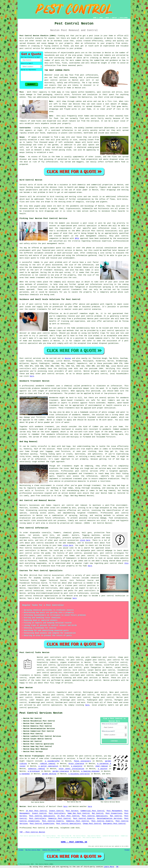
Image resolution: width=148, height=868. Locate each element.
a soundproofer (52, 761)
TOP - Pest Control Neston (32, 832)
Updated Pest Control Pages (51, 850)
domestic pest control (107, 675)
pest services (91, 678)
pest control (86, 38)
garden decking (49, 774)
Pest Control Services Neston (41, 713)
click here (85, 540)
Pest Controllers (57, 813)
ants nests (91, 118)
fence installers (82, 761)
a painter (103, 769)
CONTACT (114, 18)
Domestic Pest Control (60, 818)
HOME (95, 18)
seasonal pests (75, 65)
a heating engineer (91, 771)
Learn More (109, 867)
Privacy (127, 850)
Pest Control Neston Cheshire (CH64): (38, 36)
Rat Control (98, 813)
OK (117, 867)
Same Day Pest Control (79, 813)
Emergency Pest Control (114, 824)
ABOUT (107, 18)
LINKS (101, 18)
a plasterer (77, 766)
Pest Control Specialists (42, 816)
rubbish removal (48, 764)
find (27, 692)
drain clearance (76, 764)
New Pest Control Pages (33, 850)
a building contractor (79, 774)
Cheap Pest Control (92, 824)
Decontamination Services (109, 818)
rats (126, 101)
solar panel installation (71, 769)
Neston (68, 358)
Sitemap (21, 850)
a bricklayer (34, 771)
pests (78, 53)
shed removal (102, 766)
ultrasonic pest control (58, 670)
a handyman (25, 774)
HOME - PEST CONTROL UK (74, 842)
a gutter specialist (48, 766)
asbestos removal (37, 769)
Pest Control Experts (84, 818)
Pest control (26, 358)
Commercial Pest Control (92, 811)
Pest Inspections (114, 813)
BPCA (77, 238)
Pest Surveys (72, 811)
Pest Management (114, 811)
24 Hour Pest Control (36, 811)
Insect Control (56, 811)
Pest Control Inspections (42, 824)
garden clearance (61, 771)
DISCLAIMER (124, 18)
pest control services (53, 374)
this (126, 563)
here (32, 376)
